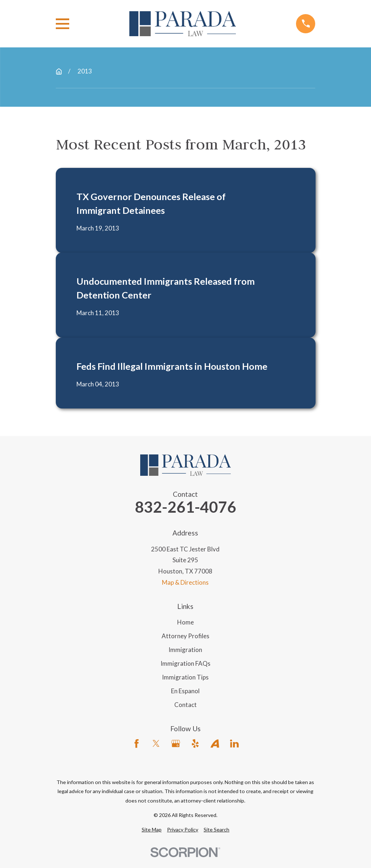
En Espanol (185, 691)
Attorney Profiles (185, 636)
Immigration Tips (185, 677)
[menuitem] (152, 830)
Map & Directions (185, 582)
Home (185, 622)
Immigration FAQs (185, 663)
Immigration (185, 650)
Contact (185, 705)
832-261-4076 (185, 507)
